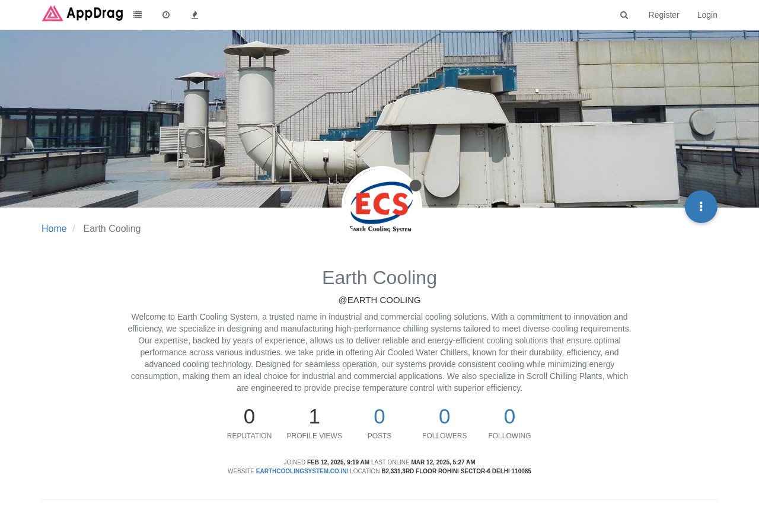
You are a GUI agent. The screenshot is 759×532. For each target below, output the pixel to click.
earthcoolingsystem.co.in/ (302, 471)
